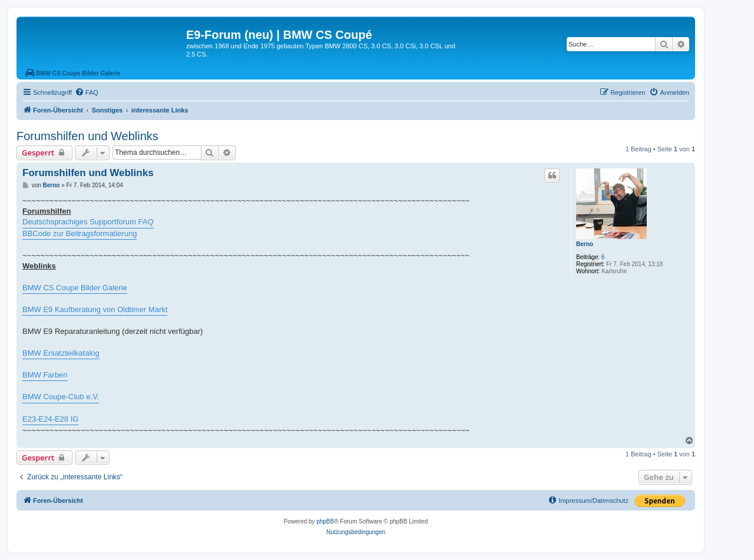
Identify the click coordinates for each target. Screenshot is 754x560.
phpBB (325, 521)
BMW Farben (45, 375)
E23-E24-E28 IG (50, 419)
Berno (585, 244)
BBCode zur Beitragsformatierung (80, 233)
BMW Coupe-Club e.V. (61, 397)
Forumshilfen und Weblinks (87, 136)
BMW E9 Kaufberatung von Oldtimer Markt (95, 309)
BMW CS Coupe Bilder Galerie (75, 288)
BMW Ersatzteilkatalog (61, 353)
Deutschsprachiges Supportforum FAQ (88, 222)
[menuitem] (87, 92)
